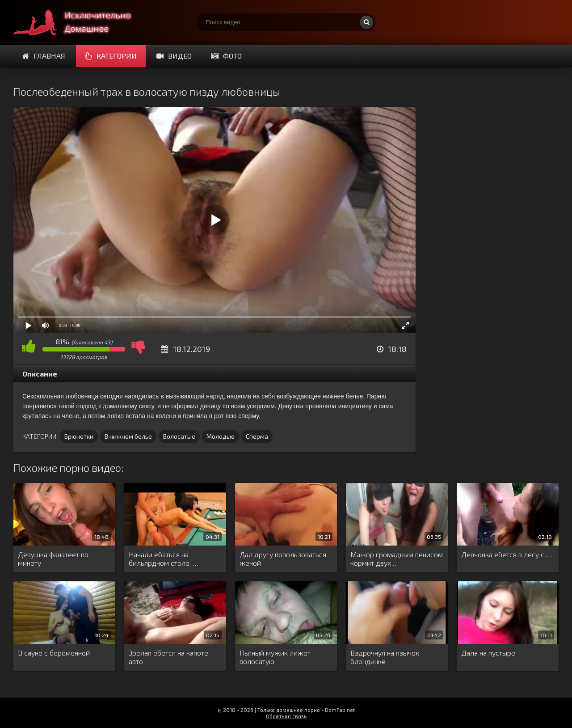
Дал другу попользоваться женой (283, 559)
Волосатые (179, 436)
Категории (111, 56)
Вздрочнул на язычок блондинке (385, 657)
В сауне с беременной (54, 653)
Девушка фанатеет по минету (53, 559)
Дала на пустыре (488, 653)
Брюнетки (79, 436)
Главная (44, 56)
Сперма (257, 436)
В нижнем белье (128, 436)
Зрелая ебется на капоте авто (168, 657)
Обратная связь (286, 716)
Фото (227, 56)
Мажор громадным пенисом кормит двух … (397, 559)
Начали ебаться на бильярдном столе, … (164, 559)
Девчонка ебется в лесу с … (507, 554)
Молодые (221, 436)
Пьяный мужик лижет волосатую (275, 657)
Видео (174, 56)
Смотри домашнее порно (80, 22)
